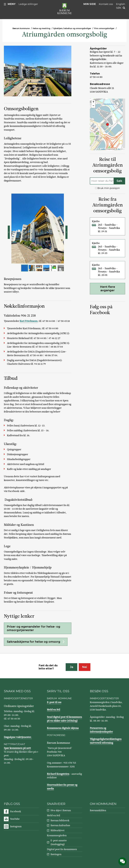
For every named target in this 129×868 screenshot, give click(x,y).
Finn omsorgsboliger (104, 28)
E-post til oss (54, 702)
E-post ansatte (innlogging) (59, 842)
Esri (119, 149)
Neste (66, 232)
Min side (90, 4)
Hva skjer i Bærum (61, 810)
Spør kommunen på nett (17, 748)
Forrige (9, 232)
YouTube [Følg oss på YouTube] (15, 819)
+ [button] (93, 102)
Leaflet (103, 149)
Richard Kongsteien (58, 774)
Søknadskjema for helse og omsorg (34, 642)
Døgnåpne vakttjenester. (18, 737)
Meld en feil (54, 710)
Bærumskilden (98, 810)
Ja (72, 667)
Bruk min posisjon (107, 188)
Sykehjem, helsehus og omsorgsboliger (72, 28)
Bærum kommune (21, 28)
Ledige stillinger (28, 4)
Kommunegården (57, 835)
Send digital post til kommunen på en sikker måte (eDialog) (64, 719)
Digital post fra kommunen (62, 849)
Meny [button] (12, 4)
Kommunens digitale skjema (63, 728)
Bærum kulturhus (60, 825)
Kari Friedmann (29, 321)
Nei (85, 667)
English (121, 4)
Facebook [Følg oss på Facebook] (16, 811)
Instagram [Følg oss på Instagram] (16, 826)
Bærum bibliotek (60, 820)
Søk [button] (119, 8)
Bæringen (56, 854)
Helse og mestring (41, 28)
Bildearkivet (58, 830)
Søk (119, 181)
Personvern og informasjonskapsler (101, 730)
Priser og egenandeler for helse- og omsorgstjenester (34, 628)
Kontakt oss (106, 4)
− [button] (93, 106)
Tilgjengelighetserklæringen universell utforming (106, 741)
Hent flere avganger (108, 289)
